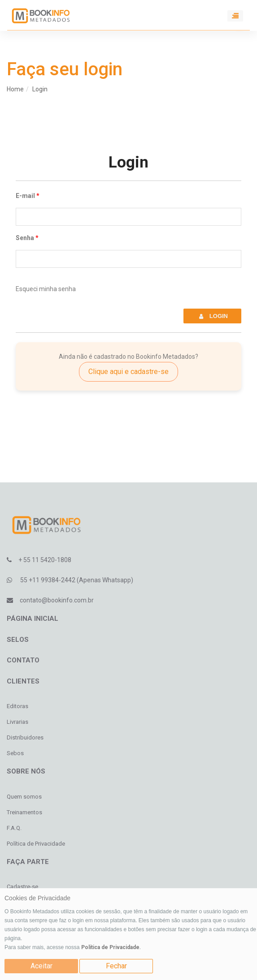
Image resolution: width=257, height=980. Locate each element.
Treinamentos (24, 812)
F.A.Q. (14, 828)
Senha (25, 238)
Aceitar (41, 966)
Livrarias (17, 722)
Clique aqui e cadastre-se (128, 372)
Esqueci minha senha (46, 289)
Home (15, 89)
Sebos (15, 753)
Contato (23, 660)
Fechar (116, 966)
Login (40, 89)
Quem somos (24, 797)
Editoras (17, 706)
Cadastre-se (22, 887)
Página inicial (33, 619)
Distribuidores (25, 737)
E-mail (25, 196)
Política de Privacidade (110, 947)
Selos (18, 640)
